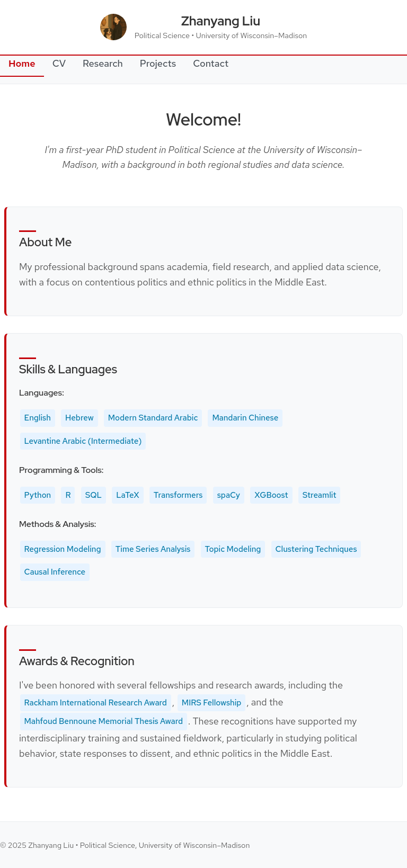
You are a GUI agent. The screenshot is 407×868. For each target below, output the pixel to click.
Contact (211, 63)
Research (103, 63)
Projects (158, 63)
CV (59, 63)
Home (22, 63)
